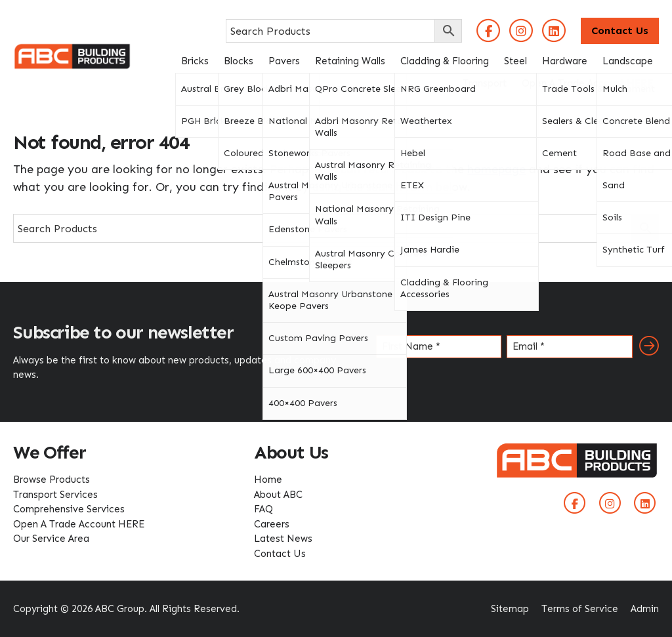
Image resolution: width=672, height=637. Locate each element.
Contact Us (620, 31)
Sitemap (510, 609)
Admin (645, 609)
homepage (496, 169)
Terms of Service (580, 609)
